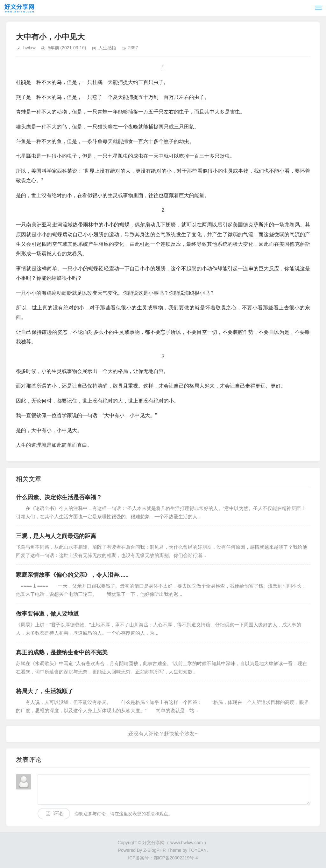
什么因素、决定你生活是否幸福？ (59, 497)
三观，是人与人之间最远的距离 (56, 536)
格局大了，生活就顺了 (45, 691)
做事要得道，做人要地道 (47, 614)
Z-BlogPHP (154, 850)
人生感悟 (107, 48)
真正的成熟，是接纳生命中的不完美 (62, 652)
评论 (58, 813)
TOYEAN (198, 850)
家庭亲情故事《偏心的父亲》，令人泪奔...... (72, 575)
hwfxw (29, 48)
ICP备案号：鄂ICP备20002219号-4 (163, 858)
